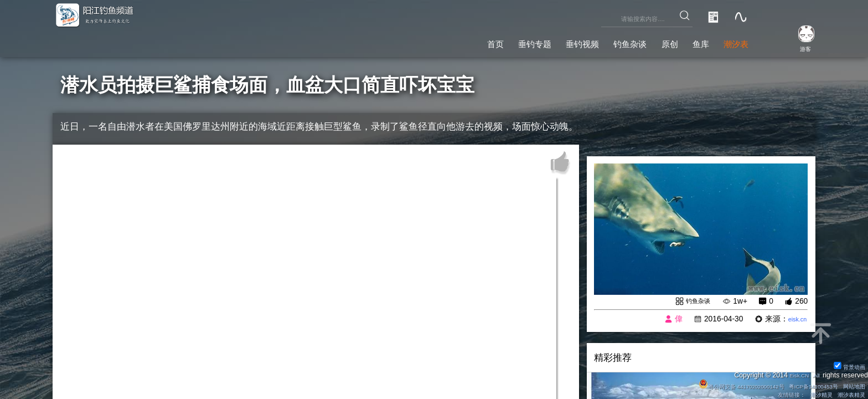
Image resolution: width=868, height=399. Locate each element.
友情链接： (776, 394)
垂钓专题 (478, 41)
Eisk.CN (793, 374)
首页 (429, 41)
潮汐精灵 (812, 394)
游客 (797, 48)
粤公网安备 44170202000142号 (713, 385)
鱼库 (687, 41)
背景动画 (846, 365)
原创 (648, 41)
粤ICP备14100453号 (801, 385)
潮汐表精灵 (848, 394)
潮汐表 (731, 41)
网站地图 (851, 385)
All (815, 374)
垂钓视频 (539, 41)
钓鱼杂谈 (598, 41)
